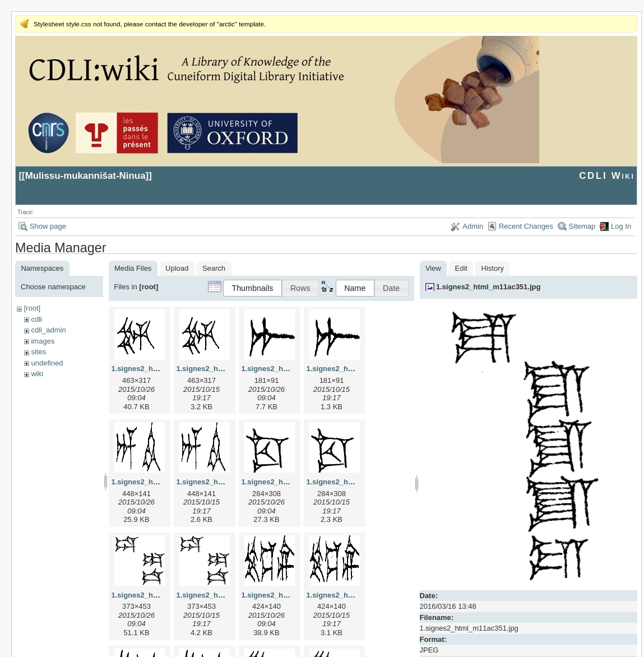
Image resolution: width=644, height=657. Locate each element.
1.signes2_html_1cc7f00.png (356, 482)
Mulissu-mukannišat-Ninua (85, 176)
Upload (177, 268)
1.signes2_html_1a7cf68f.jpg (291, 369)
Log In (621, 226)
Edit (461, 268)
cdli (36, 319)
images (43, 341)
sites (38, 352)
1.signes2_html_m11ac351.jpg (488, 287)
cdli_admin (48, 330)
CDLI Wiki (607, 176)
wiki (37, 374)
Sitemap (582, 226)
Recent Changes (526, 226)
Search (214, 268)
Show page (48, 226)
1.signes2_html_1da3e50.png (227, 595)
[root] (32, 308)
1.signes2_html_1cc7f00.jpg (290, 482)
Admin (473, 226)
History (493, 268)
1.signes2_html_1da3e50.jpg (161, 595)
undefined (47, 363)
